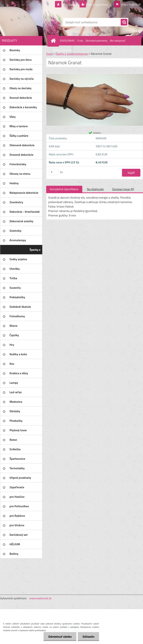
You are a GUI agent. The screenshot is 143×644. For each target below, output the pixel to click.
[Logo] (26, 22)
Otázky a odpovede (62, 50)
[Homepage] (54, 41)
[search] (124, 22)
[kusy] (53, 172)
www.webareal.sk (40, 598)
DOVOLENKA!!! (67, 41)
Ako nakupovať (117, 41)
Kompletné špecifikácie (64, 189)
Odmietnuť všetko (60, 637)
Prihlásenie (70, 4)
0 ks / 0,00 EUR (131, 4)
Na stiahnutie (95, 189)
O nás (80, 41)
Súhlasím (88, 637)
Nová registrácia (97, 4)
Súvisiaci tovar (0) (123, 189)
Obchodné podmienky (97, 41)
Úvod (49, 54)
